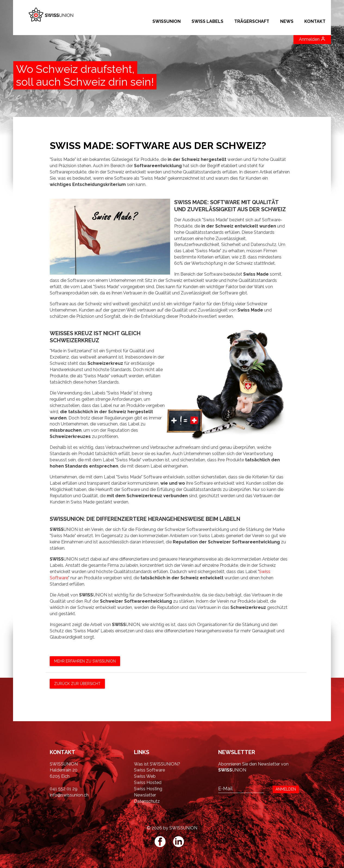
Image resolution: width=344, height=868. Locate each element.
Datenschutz (147, 801)
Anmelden (312, 39)
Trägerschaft (252, 21)
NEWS (287, 21)
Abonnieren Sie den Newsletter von (253, 764)
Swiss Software (149, 770)
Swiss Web (145, 776)
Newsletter (145, 795)
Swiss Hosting (148, 789)
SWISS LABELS (207, 21)
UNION (232, 770)
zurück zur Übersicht (77, 684)
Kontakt (315, 21)
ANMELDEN (286, 789)
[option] (172, 68)
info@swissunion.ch (69, 795)
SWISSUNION (167, 21)
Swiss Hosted (148, 783)
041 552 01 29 (64, 789)
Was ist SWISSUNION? (157, 764)
